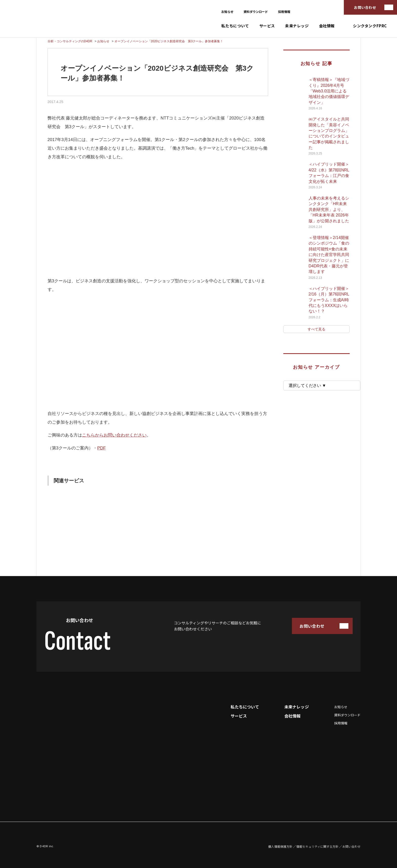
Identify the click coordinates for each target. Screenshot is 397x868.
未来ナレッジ (297, 26)
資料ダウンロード (256, 12)
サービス (267, 26)
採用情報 (284, 12)
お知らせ (227, 12)
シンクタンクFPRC (370, 26)
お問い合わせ (365, 7)
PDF (102, 448)
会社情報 (327, 26)
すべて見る (316, 329)
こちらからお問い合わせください (114, 435)
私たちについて (235, 26)
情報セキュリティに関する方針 (317, 846)
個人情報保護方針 (280, 846)
